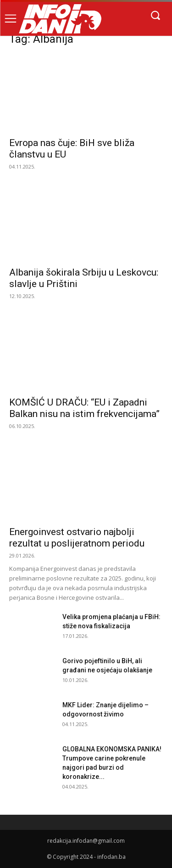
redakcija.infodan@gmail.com (86, 841)
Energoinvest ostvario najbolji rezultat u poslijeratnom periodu (77, 538)
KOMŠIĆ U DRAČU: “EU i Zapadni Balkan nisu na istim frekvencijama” (84, 408)
